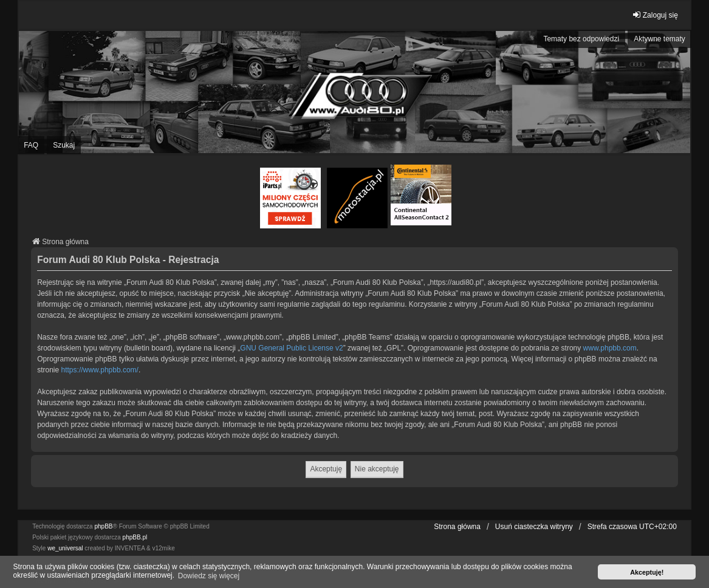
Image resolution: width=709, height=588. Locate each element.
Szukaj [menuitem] (64, 145)
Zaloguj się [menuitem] (655, 15)
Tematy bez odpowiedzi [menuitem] (581, 39)
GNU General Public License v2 (291, 348)
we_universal (65, 548)
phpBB (103, 526)
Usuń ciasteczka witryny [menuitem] (534, 527)
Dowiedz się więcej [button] (209, 576)
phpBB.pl (135, 537)
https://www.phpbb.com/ (100, 370)
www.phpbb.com (610, 348)
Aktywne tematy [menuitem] (659, 39)
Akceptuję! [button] (647, 572)
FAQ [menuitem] (31, 145)
